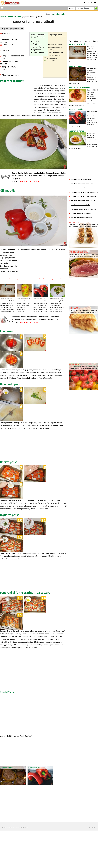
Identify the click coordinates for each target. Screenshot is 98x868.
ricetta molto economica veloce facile (83, 209)
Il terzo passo (9, 462)
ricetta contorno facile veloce (81, 188)
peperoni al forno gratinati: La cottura (25, 593)
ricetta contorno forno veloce (81, 179)
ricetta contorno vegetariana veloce (83, 201)
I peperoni (7, 331)
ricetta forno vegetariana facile (81, 218)
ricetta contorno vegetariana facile (83, 184)
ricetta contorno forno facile (81, 205)
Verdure (3, 17)
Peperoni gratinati (12, 81)
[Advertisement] (23, 14)
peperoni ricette (14, 17)
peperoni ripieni (7, 768)
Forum (72, 8)
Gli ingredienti (10, 190)
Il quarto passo (10, 515)
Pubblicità (92, 828)
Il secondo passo (11, 384)
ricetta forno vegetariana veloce (82, 213)
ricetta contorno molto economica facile (84, 192)
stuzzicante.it (58, 14)
